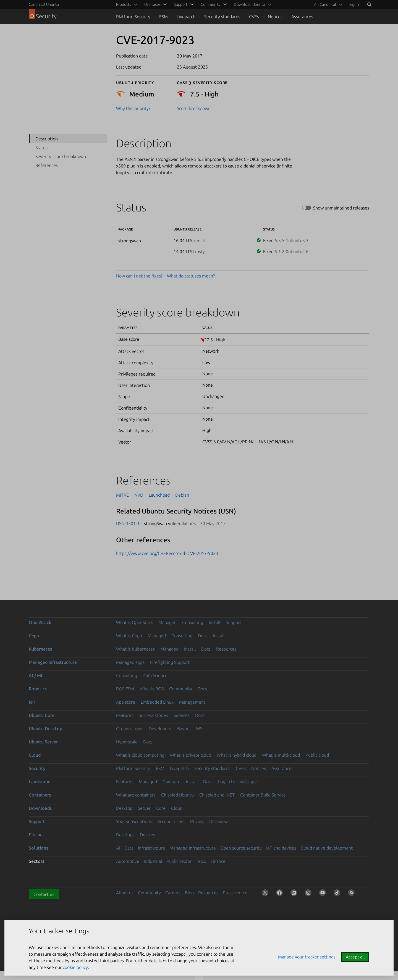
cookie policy (75, 967)
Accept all (355, 957)
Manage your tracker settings (307, 957)
